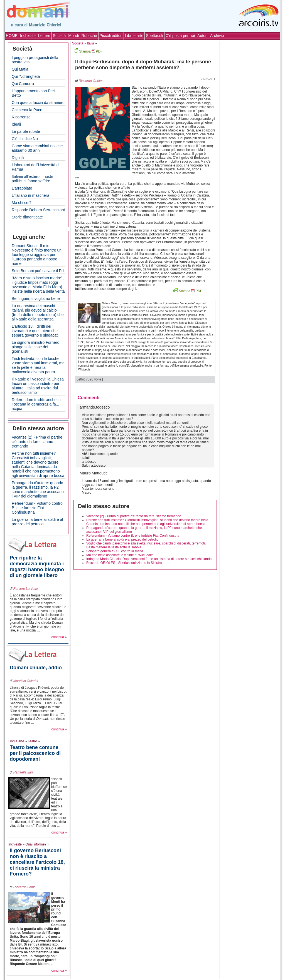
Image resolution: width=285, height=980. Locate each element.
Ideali (16, 124)
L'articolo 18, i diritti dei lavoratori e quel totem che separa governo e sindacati (35, 331)
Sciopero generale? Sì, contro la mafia (115, 551)
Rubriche (89, 36)
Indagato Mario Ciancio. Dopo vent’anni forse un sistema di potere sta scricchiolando (149, 559)
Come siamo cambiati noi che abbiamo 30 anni (37, 148)
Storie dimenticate (27, 217)
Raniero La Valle (26, 589)
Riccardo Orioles (91, 81)
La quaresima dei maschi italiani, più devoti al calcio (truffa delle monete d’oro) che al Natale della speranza (38, 312)
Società (59, 36)
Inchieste (28, 36)
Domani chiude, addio (36, 668)
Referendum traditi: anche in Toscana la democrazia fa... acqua (36, 404)
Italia (90, 43)
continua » (59, 637)
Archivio (217, 36)
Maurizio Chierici (26, 681)
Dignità (18, 158)
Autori (202, 36)
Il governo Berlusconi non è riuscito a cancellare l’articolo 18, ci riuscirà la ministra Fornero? (37, 862)
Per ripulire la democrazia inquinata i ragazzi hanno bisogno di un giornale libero (37, 567)
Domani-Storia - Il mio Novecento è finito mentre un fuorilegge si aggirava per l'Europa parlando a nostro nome (37, 255)
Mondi (73, 36)
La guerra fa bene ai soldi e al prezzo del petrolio (37, 522)
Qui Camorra (23, 84)
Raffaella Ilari (23, 772)
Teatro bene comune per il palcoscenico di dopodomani (35, 753)
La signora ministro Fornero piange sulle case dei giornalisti (35, 347)
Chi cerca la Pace (27, 110)
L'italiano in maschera (30, 195)
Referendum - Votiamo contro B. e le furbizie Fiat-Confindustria (37, 508)
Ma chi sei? (22, 203)
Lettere (44, 36)
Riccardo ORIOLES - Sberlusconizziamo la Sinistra (124, 563)
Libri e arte (134, 36)
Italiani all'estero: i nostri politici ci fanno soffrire (32, 179)
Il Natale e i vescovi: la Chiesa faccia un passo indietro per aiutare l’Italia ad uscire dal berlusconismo (38, 386)
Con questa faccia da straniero (38, 103)
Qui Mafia (20, 69)
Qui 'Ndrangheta (26, 76)
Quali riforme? (36, 844)
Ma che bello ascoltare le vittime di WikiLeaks (120, 555)
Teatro (32, 741)
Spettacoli (154, 36)
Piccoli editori (111, 36)
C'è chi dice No (25, 139)
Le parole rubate (26, 131)
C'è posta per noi (180, 36)
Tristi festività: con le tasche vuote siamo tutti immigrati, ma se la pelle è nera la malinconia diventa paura (38, 365)
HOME (12, 36)
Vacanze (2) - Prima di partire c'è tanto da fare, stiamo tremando (37, 442)
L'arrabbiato (22, 188)
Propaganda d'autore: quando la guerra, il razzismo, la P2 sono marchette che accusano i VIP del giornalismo (38, 489)
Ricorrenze (21, 117)
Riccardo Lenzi (24, 887)
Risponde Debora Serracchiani (38, 210)
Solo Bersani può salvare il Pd (38, 271)
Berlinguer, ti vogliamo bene (36, 299)
